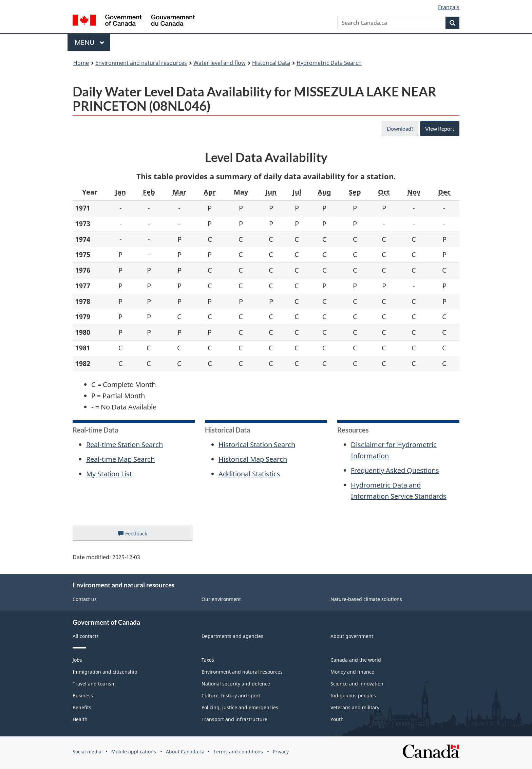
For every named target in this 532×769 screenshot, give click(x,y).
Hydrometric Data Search (329, 63)
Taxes (208, 660)
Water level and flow (220, 63)
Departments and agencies (232, 636)
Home (81, 63)
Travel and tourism (94, 684)
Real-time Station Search (125, 445)
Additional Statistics (249, 474)
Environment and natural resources (141, 63)
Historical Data (271, 63)
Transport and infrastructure (234, 719)
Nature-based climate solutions (366, 599)
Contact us (85, 599)
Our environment (221, 599)
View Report (440, 129)
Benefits (82, 707)
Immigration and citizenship (105, 672)
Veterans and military (355, 707)
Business (83, 695)
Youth (337, 719)
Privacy (281, 752)
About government (352, 636)
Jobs (77, 660)
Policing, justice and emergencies (240, 707)
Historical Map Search (253, 459)
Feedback (139, 535)
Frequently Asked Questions (395, 470)
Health (80, 719)
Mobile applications (134, 752)
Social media (87, 752)
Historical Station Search (257, 445)
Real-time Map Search (120, 459)
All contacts (86, 636)
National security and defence (236, 684)
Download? (399, 129)
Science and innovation (357, 684)
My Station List (109, 474)
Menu (90, 42)
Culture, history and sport (231, 695)
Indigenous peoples (353, 695)
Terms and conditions (238, 752)
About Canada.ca (185, 752)
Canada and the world (356, 660)
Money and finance (352, 672)
